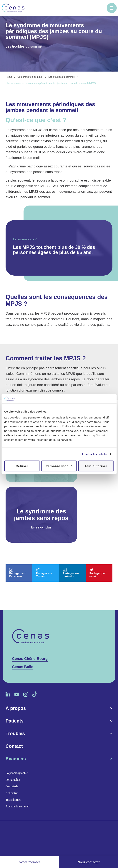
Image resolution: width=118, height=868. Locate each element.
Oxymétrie (12, 787)
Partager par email (98, 573)
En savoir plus (41, 528)
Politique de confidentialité (77, 835)
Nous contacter (88, 862)
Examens (16, 759)
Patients (15, 721)
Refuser (22, 466)
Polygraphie (13, 780)
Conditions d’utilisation (43, 835)
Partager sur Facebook (17, 573)
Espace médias (16, 835)
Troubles (15, 734)
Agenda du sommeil (18, 807)
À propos (16, 709)
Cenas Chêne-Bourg (30, 659)
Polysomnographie (17, 774)
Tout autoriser (96, 466)
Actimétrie (12, 794)
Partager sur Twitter (44, 573)
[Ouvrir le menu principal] (112, 8)
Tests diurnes (13, 800)
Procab (23, 840)
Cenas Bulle (23, 667)
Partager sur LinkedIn (71, 573)
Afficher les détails (94, 454)
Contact (14, 747)
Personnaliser (59, 466)
